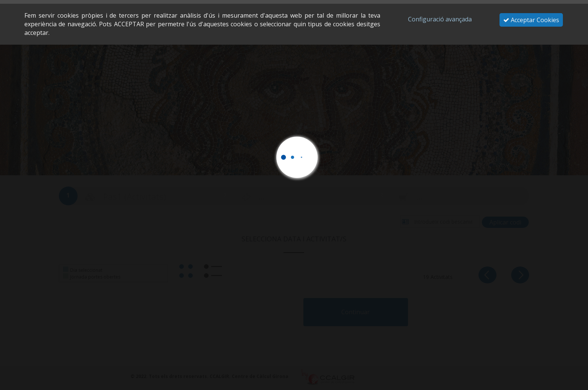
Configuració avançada (440, 19)
